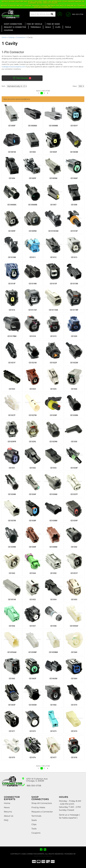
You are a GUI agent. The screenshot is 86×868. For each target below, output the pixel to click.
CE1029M (53, 442)
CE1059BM (53, 652)
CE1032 (33, 468)
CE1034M (12, 494)
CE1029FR (12, 442)
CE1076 (33, 757)
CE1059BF (33, 652)
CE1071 (12, 731)
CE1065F (12, 705)
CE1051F (74, 573)
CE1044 (33, 573)
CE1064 (74, 679)
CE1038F (33, 521)
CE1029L (33, 442)
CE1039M (12, 547)
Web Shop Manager (43, 856)
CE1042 (74, 547)
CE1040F (33, 547)
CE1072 (33, 731)
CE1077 (53, 757)
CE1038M (53, 521)
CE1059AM (12, 652)
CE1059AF (74, 626)
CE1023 (12, 389)
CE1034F (74, 468)
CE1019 (53, 336)
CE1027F (12, 415)
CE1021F (12, 363)
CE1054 (53, 600)
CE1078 (74, 757)
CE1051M (12, 600)
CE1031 (12, 468)
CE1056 (12, 626)
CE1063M (53, 679)
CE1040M (53, 547)
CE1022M (74, 363)
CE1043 (12, 573)
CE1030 (74, 442)
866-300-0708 (34, 786)
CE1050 (53, 573)
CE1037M (12, 521)
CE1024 (33, 389)
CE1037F (74, 494)
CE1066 (53, 705)
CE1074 (74, 731)
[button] (38, 768)
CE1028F (53, 415)
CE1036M (53, 494)
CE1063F (33, 679)
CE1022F (53, 363)
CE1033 (53, 468)
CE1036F (33, 494)
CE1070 (74, 705)
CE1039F (74, 521)
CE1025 (53, 389)
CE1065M (33, 705)
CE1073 (53, 731)
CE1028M (74, 415)
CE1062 (12, 679)
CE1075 (12, 757)
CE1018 (33, 336)
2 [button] (44, 768)
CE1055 (74, 600)
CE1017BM (12, 336)
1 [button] (42, 768)
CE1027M (33, 415)
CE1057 (33, 626)
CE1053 (33, 600)
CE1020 (74, 336)
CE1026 (74, 389)
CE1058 (53, 626)
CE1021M (33, 363)
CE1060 (74, 652)
